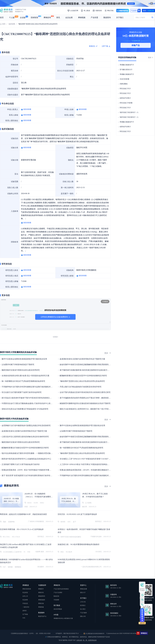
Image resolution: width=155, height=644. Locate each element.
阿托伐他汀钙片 (125, 89)
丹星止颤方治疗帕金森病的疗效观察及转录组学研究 (81, 387)
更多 (108, 353)
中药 (24, 618)
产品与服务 (84, 613)
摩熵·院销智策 (27, 589)
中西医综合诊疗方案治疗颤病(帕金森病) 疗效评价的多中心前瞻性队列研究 (31, 403)
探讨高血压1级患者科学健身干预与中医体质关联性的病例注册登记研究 (30, 398)
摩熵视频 (82, 18)
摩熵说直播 (84, 589)
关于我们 (120, 18)
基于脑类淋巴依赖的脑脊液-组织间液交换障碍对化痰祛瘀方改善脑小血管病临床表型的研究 (96, 370)
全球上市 (25, 596)
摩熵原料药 (42, 596)
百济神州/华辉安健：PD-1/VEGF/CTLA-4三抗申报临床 (22, 529)
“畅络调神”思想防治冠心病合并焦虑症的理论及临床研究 (82, 381)
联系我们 (83, 605)
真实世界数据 (58, 609)
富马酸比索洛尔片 (126, 70)
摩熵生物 (41, 603)
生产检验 (25, 614)
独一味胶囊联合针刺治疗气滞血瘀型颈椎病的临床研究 (23, 381)
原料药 (25, 611)
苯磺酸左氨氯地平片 (127, 65)
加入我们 (83, 609)
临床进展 (12, 24)
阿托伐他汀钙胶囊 (126, 103)
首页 (2, 18)
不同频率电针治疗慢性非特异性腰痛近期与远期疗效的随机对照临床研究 (31, 387)
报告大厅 (83, 593)
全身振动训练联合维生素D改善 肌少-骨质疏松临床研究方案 (25, 376)
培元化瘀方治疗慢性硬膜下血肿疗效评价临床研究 (22, 392)
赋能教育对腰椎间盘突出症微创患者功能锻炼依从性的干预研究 (85, 403)
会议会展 (69, 18)
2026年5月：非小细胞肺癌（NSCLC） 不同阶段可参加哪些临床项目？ (39, 497)
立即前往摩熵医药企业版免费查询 (55, 317)
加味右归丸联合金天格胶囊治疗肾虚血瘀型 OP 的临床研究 (25, 409)
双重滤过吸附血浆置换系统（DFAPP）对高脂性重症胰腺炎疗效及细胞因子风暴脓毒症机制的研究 (99, 470)
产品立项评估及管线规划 (61, 589)
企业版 (23, 18)
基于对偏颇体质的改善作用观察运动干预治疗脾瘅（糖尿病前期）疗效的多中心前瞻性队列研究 (98, 398)
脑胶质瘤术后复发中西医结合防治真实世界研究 (21, 370)
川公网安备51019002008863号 (94, 633)
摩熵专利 (41, 593)
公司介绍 (83, 602)
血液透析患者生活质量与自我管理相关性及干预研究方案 (82, 359)
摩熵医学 (41, 589)
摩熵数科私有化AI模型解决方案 (63, 618)
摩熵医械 (41, 607)
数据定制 (56, 596)
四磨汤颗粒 (124, 84)
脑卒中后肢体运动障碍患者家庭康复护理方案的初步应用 (24, 359)
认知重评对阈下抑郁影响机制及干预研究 (18, 365)
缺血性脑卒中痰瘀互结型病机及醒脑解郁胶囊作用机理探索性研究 (86, 365)
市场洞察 (56, 600)
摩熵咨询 (47, 18)
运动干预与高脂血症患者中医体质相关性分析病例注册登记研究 (85, 392)
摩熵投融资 (42, 600)
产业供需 (94, 18)
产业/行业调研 (58, 593)
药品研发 (25, 593)
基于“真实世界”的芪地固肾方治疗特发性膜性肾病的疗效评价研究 (28, 475)
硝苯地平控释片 (125, 98)
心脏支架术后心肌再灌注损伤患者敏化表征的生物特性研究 (25, 437)
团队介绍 (83, 616)
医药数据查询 (142, 615)
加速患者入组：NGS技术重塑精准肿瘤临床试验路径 (79, 544)
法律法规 (79, 640)
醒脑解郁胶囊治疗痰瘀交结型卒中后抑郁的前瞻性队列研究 (83, 376)
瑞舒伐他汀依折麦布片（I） (130, 112)
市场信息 (25, 603)
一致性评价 (26, 607)
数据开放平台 (123, 11)
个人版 (12, 18)
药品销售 (25, 600)
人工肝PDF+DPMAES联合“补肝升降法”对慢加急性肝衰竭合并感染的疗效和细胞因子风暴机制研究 (99, 464)
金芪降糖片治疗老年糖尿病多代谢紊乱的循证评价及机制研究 (26, 425)
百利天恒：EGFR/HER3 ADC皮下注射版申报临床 (77, 514)
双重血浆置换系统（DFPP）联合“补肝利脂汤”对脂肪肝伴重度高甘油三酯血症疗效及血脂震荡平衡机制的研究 (45, 470)
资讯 (58, 18)
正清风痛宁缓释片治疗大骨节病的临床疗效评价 (21, 464)
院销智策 (34, 18)
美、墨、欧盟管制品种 (90, 640)
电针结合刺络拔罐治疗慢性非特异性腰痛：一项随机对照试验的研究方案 (31, 453)
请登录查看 (27, 109)
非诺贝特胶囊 (124, 79)
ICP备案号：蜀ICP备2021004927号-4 (67, 633)
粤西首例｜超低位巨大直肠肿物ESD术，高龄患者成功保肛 (23, 514)
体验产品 (136, 45)
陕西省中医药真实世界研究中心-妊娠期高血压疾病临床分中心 (26, 459)
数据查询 (107, 18)
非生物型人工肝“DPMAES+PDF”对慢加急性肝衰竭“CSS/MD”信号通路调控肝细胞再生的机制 (97, 459)
